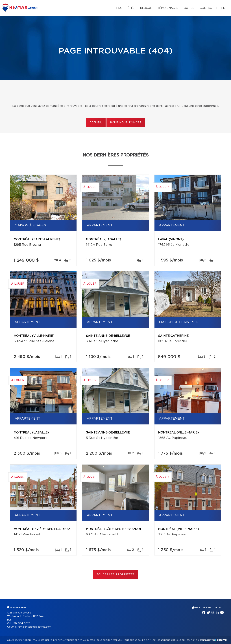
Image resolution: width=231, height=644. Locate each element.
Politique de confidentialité (140, 640)
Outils (189, 8)
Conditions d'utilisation (171, 640)
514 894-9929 (22, 623)
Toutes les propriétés (116, 575)
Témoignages (168, 8)
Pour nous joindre (126, 123)
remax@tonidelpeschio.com (34, 627)
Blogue (146, 8)
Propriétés (125, 8)
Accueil (96, 123)
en (223, 8)
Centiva (221, 640)
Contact (207, 8)
